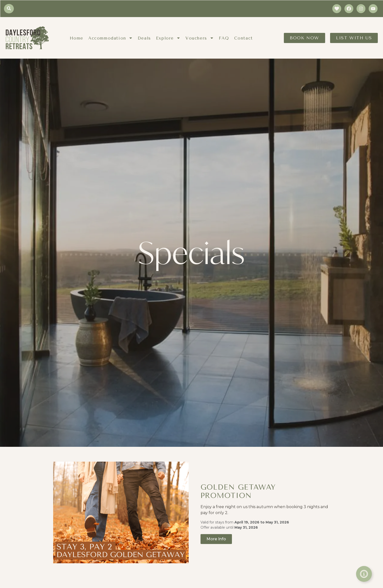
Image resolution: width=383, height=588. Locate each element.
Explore (168, 38)
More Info (216, 539)
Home (77, 38)
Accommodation (111, 38)
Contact (244, 38)
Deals (144, 38)
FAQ (224, 38)
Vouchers (200, 38)
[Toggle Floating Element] (364, 574)
